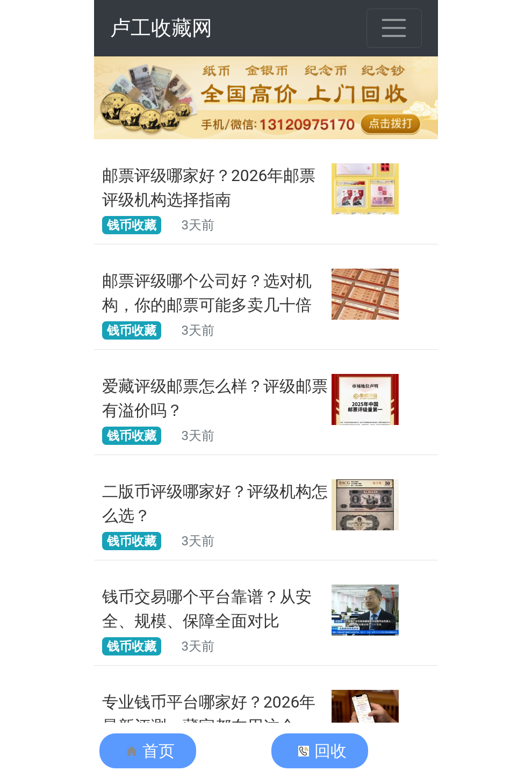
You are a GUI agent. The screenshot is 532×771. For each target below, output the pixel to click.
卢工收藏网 (161, 28)
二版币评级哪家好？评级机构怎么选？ (215, 503)
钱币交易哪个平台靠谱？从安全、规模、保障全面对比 (207, 609)
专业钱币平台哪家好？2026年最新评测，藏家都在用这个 (209, 714)
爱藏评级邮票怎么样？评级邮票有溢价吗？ (215, 398)
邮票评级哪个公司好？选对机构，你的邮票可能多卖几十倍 (207, 293)
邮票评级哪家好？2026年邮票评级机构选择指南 (209, 188)
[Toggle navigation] (394, 28)
